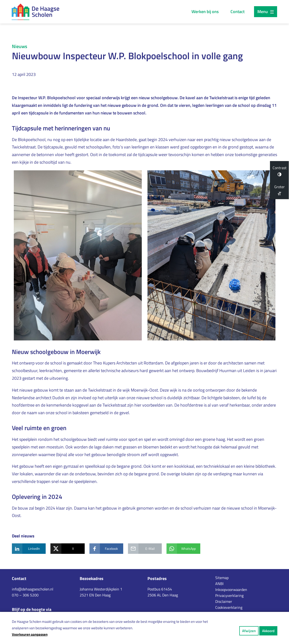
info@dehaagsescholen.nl (33, 589)
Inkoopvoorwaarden (231, 590)
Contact (238, 12)
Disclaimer (224, 601)
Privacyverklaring (229, 595)
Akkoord (268, 631)
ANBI (219, 584)
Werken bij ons (205, 12)
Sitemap (222, 578)
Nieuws (20, 46)
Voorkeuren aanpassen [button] (30, 634)
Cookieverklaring (229, 607)
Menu (266, 12)
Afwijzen (249, 631)
